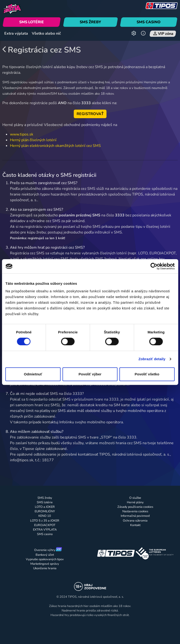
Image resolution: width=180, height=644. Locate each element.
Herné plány (135, 502)
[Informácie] (143, 34)
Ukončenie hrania (45, 568)
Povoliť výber (90, 374)
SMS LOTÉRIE (32, 22)
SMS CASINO (149, 22)
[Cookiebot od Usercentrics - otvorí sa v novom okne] (154, 266)
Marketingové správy (45, 564)
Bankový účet (45, 555)
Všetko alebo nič (46, 33)
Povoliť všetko (147, 374)
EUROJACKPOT (45, 525)
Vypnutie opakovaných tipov (45, 559)
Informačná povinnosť (135, 516)
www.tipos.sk (22, 134)
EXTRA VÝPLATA (45, 530)
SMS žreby (45, 498)
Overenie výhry (45, 550)
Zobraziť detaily (152, 359)
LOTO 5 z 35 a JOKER (45, 521)
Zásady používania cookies (135, 507)
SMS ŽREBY (90, 22)
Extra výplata (16, 33)
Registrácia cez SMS (42, 50)
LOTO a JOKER (45, 507)
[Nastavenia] (134, 34)
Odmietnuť (33, 374)
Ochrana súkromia (135, 521)
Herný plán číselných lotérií (33, 140)
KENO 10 (45, 516)
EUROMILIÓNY (45, 511)
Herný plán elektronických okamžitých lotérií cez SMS (55, 146)
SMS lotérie (45, 502)
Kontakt (135, 525)
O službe (135, 498)
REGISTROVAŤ (90, 114)
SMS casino (45, 534)
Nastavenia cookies (135, 511)
